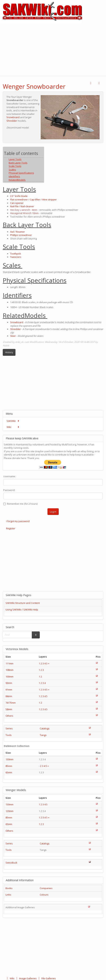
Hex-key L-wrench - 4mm (24, 210)
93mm (9, 683)
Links (8, 895)
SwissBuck (11, 863)
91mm (9, 690)
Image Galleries (26, 978)
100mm (9, 677)
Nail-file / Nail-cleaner (22, 206)
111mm (9, 663)
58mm (9, 709)
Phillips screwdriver (21, 235)
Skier (13, 336)
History (9, 352)
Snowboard (13, 117)
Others (9, 716)
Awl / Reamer (17, 232)
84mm (9, 696)
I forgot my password (18, 521)
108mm (9, 670)
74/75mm (11, 703)
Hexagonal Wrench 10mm (24, 213)
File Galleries (46, 978)
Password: (9, 490)
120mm (9, 811)
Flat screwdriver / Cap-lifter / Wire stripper (33, 199)
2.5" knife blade (19, 196)
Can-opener (17, 203)
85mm (9, 766)
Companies (46, 888)
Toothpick (16, 254)
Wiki (10, 978)
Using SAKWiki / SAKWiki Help (22, 610)
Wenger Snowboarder (34, 86)
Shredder (12, 121)
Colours (44, 895)
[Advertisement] (53, 49)
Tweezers (16, 257)
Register (11, 528)
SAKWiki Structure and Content (23, 603)
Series (9, 728)
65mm (9, 772)
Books (9, 888)
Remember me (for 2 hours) (20, 504)
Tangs (43, 735)
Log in (53, 512)
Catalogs (45, 728)
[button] (91, 83)
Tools (9, 735)
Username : (10, 476)
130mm (9, 759)
